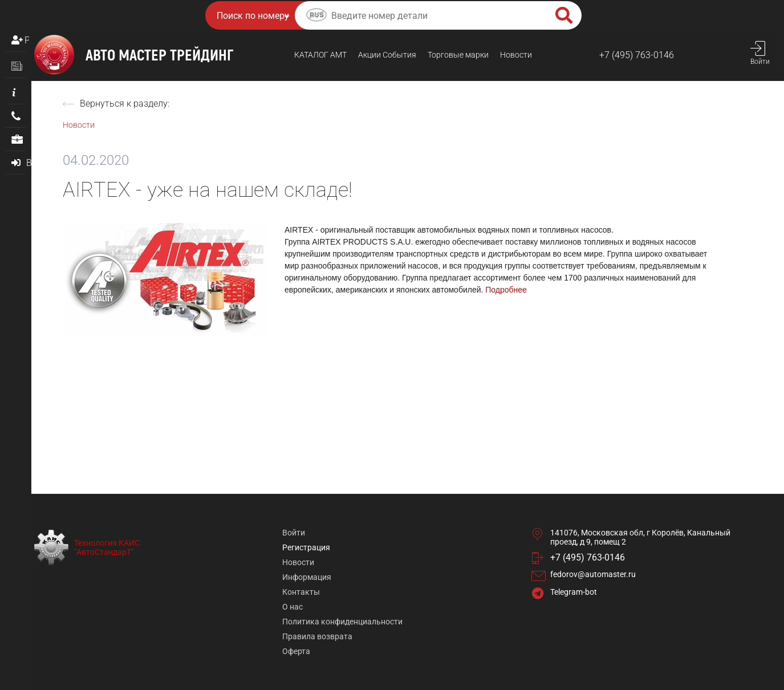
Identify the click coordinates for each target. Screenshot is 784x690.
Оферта (296, 651)
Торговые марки (458, 55)
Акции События (387, 55)
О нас (293, 607)
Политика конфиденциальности (342, 622)
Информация (307, 577)
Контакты (301, 592)
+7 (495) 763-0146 (637, 55)
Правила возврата (317, 636)
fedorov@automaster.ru (593, 574)
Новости (516, 55)
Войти (294, 533)
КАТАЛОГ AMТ (320, 55)
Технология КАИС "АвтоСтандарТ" (107, 547)
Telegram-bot (574, 592)
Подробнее (506, 290)
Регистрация (27, 40)
